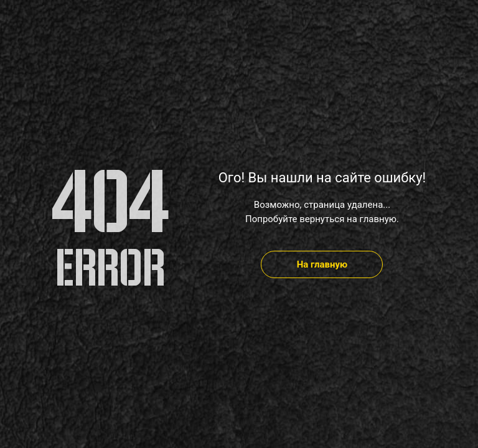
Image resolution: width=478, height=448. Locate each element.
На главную (322, 264)
